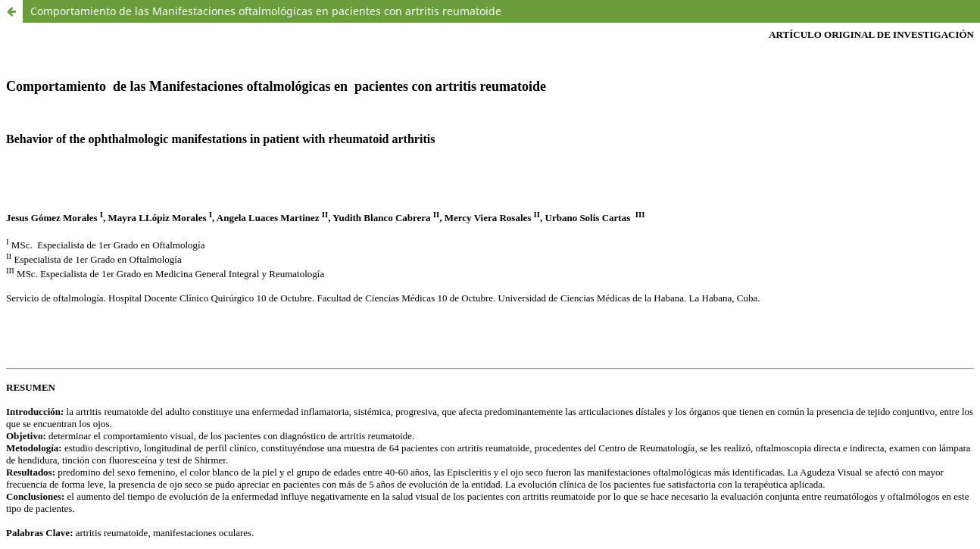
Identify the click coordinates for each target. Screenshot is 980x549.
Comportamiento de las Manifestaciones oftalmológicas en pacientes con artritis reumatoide (266, 11)
